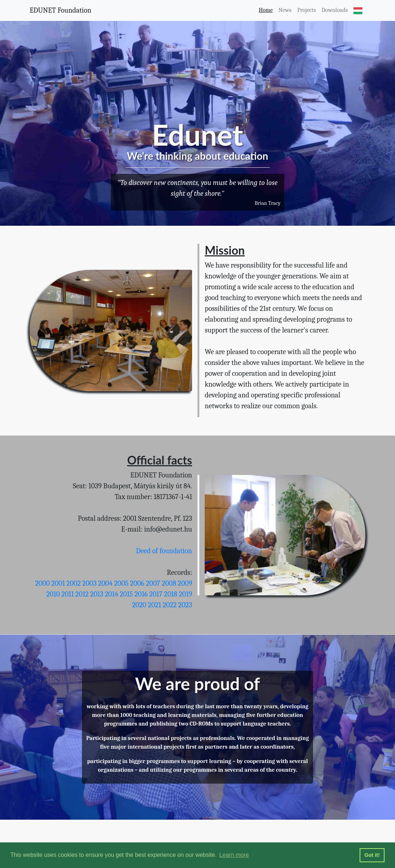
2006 (137, 583)
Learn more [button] (234, 855)
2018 (171, 594)
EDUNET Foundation (60, 10)
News (285, 10)
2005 (121, 583)
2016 (141, 594)
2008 (169, 583)
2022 (170, 605)
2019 (185, 594)
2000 (42, 583)
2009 (185, 583)
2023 (185, 605)
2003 (89, 583)
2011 (68, 594)
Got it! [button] (372, 855)
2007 (153, 583)
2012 (82, 594)
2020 (139, 605)
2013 (97, 594)
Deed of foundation (164, 551)
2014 (111, 594)
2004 (105, 583)
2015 (127, 594)
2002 (74, 583)
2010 (53, 594)
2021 (155, 605)
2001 (58, 583)
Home (266, 10)
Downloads (335, 10)
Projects (307, 10)
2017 (156, 594)
